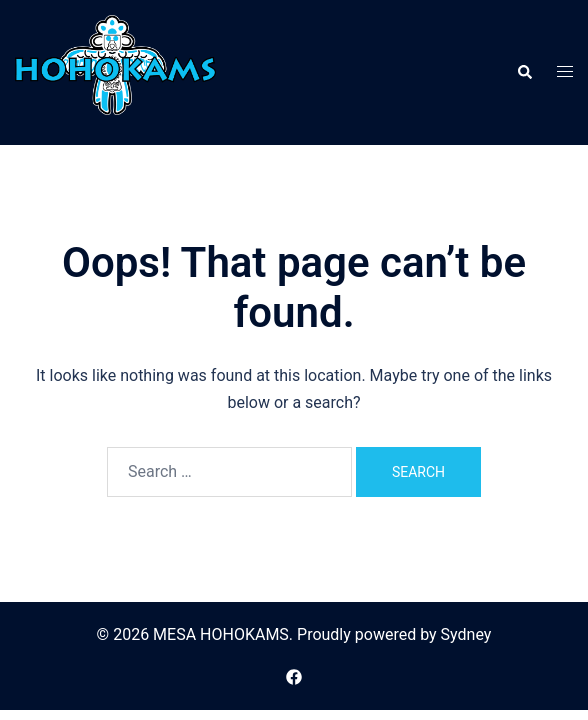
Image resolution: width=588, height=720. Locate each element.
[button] (524, 72)
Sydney (466, 634)
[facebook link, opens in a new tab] (294, 675)
